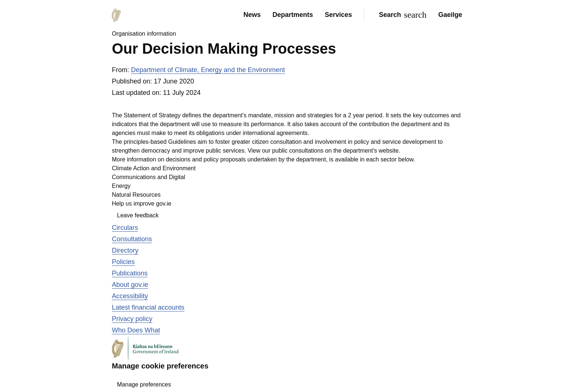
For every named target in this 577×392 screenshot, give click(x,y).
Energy (121, 186)
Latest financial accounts (148, 307)
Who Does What (136, 330)
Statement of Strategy (152, 115)
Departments (293, 15)
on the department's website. (363, 151)
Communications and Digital (148, 177)
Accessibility (130, 296)
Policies (123, 262)
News (252, 15)
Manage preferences (144, 384)
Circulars (125, 228)
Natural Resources (136, 195)
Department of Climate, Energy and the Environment (208, 70)
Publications (130, 273)
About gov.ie (130, 285)
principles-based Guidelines (160, 142)
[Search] (401, 15)
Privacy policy (132, 319)
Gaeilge (450, 15)
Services (339, 15)
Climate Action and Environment (154, 168)
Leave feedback (138, 215)
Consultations (132, 239)
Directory (125, 250)
